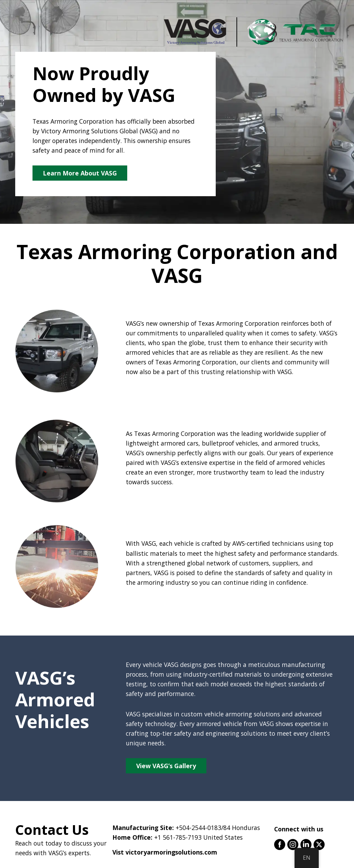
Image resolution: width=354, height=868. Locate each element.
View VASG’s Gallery (166, 766)
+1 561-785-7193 (178, 837)
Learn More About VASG (80, 173)
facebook (280, 845)
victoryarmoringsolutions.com (171, 852)
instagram (293, 845)
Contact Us (52, 830)
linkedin (306, 845)
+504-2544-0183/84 (203, 828)
